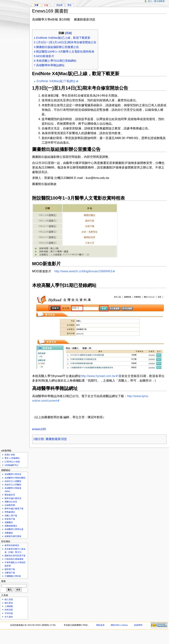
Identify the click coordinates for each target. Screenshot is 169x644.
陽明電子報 (10, 569)
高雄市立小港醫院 (13, 481)
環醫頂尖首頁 (11, 502)
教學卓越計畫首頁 (13, 498)
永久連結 (9, 617)
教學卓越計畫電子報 (14, 509)
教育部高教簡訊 (12, 545)
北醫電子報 (10, 573)
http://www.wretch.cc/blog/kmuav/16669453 (83, 271)
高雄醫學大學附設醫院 (15, 478)
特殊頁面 (9, 610)
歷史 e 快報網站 (13, 458)
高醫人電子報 (11, 516)
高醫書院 (9, 533)
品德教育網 (10, 505)
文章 (36, 5)
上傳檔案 (9, 606)
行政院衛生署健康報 (14, 559)
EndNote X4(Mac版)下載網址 (56, 81)
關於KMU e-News (119, 625)
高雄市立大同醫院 (13, 485)
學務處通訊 (10, 512)
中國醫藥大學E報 (13, 576)
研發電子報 (10, 519)
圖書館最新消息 (56, 439)
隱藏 (68, 33)
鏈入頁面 (9, 599)
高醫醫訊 (9, 522)
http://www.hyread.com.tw (98, 376)
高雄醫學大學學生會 (14, 529)
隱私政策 (100, 625)
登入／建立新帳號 (156, 1)
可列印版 (9, 613)
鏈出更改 (9, 603)
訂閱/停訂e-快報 (12, 462)
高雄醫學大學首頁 (13, 474)
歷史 (70, 5)
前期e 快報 (10, 455)
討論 (46, 5)
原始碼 (59, 5)
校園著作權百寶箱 (13, 536)
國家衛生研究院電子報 (15, 556)
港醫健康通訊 (11, 526)
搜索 (3, 581)
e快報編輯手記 (11, 465)
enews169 (39, 429)
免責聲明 (138, 625)
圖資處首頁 (10, 495)
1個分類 (39, 439)
